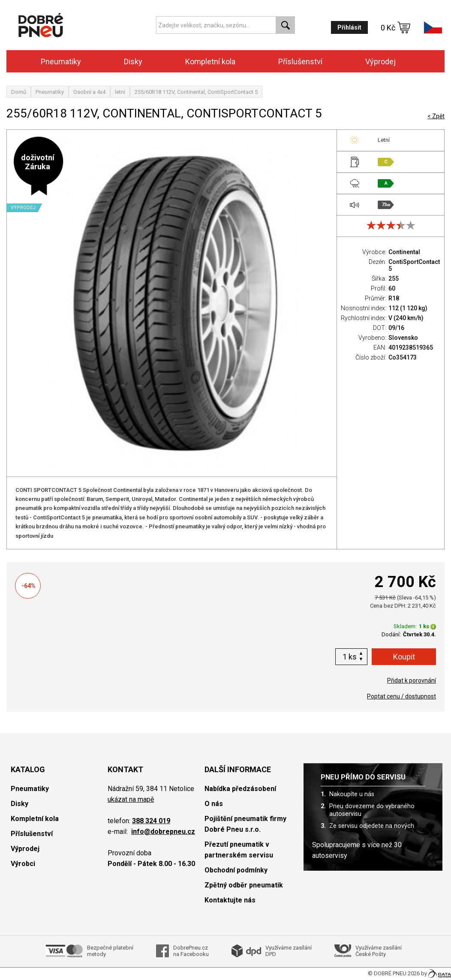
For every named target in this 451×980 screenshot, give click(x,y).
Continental (404, 252)
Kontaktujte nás (230, 900)
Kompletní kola (210, 61)
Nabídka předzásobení (240, 789)
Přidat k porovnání (412, 680)
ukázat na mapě (131, 799)
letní (120, 92)
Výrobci (23, 864)
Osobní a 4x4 (89, 92)
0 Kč (396, 27)
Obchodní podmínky (236, 870)
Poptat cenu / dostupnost (401, 696)
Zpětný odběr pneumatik (244, 885)
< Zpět (436, 116)
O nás (214, 804)
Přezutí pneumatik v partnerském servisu (239, 850)
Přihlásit (349, 27)
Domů (19, 92)
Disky (133, 61)
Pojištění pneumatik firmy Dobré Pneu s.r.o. (245, 824)
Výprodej (380, 61)
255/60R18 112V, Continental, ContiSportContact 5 (196, 92)
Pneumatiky (61, 61)
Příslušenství (300, 61)
